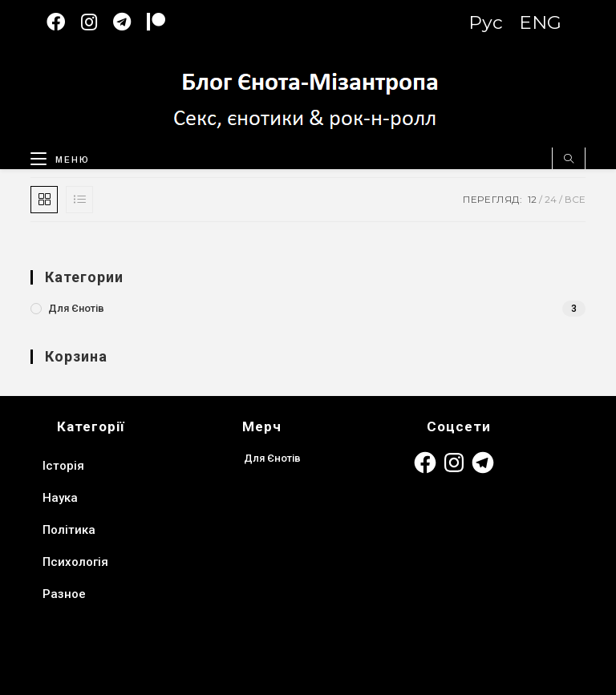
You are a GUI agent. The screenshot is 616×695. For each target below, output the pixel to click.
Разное (64, 594)
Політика (69, 530)
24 (551, 199)
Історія (63, 466)
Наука (60, 498)
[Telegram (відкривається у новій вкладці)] (130, 22)
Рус (486, 22)
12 (532, 199)
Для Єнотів (76, 308)
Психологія (75, 562)
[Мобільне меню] (54, 156)
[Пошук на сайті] (569, 160)
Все (575, 199)
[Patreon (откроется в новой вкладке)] (164, 22)
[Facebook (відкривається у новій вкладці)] (64, 22)
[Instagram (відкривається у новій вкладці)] (97, 22)
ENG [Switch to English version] (540, 22)
